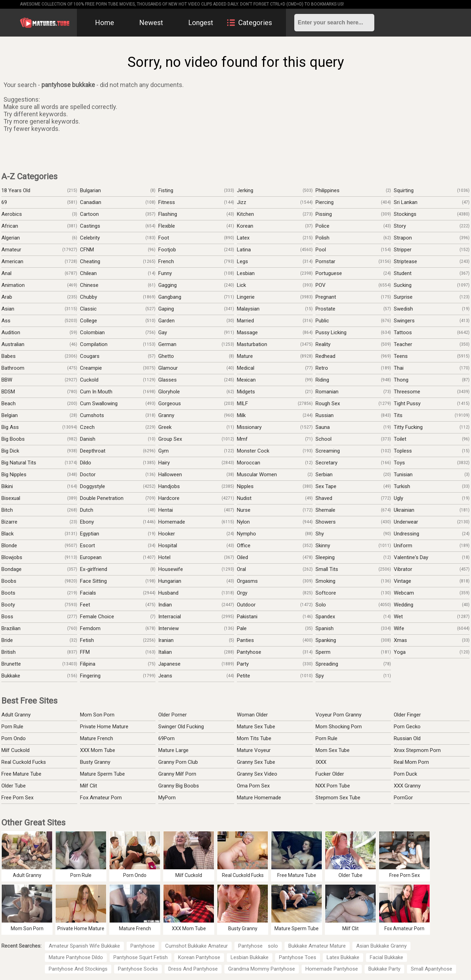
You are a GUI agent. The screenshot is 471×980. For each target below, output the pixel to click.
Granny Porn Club (178, 762)
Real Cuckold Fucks (24, 762)
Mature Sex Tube (256, 727)
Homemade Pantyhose (332, 969)
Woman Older (252, 715)
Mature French (97, 738)
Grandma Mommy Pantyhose (262, 969)
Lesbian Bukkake (250, 957)
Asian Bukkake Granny (381, 946)
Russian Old (407, 738)
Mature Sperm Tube (102, 774)
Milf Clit (89, 786)
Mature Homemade (259, 798)
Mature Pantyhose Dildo (76, 957)
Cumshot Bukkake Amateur (197, 946)
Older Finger (407, 715)
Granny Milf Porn (177, 774)
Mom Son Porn (97, 715)
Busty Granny (95, 762)
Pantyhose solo (258, 946)
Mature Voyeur (254, 750)
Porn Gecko (407, 727)
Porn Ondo (14, 738)
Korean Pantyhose (199, 957)
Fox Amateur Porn (101, 798)
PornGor (403, 798)
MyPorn (167, 798)
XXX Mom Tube (98, 750)
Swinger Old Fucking (181, 727)
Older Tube (14, 786)
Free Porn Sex (17, 798)
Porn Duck (405, 774)
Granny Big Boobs (179, 786)
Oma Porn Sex (253, 786)
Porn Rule (12, 727)
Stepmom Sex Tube (338, 798)
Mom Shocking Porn (339, 727)
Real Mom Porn (411, 762)
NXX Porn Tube (333, 786)
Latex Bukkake (343, 957)
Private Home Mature (104, 727)
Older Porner (173, 715)
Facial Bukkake (386, 957)
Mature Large (173, 750)
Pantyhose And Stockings (78, 969)
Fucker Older (330, 774)
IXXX (321, 762)
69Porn (166, 738)
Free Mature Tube (21, 774)
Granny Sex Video (257, 774)
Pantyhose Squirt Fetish (141, 957)
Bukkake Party (384, 969)
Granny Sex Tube (256, 762)
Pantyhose (143, 946)
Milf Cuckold (15, 750)
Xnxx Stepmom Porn (417, 750)
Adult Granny (16, 715)
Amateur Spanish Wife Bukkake (84, 946)
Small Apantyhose (432, 969)
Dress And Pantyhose (193, 969)
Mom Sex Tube (333, 750)
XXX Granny (407, 786)
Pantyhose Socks (138, 969)
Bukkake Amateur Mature (317, 946)
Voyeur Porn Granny (338, 715)
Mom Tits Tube (254, 738)
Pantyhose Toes (298, 957)
